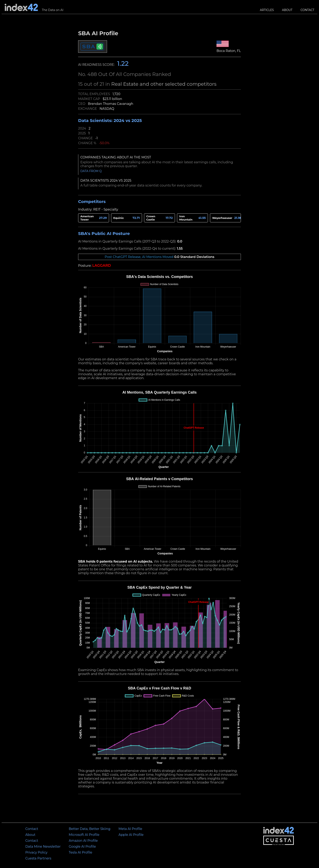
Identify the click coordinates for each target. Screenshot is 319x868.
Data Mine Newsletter (43, 847)
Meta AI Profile (130, 829)
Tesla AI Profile (80, 852)
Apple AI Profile (131, 835)
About (287, 10)
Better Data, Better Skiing (90, 829)
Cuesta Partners (38, 858)
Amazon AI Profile (83, 841)
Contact (307, 10)
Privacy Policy (36, 852)
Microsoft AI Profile (84, 835)
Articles (267, 10)
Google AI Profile (82, 847)
